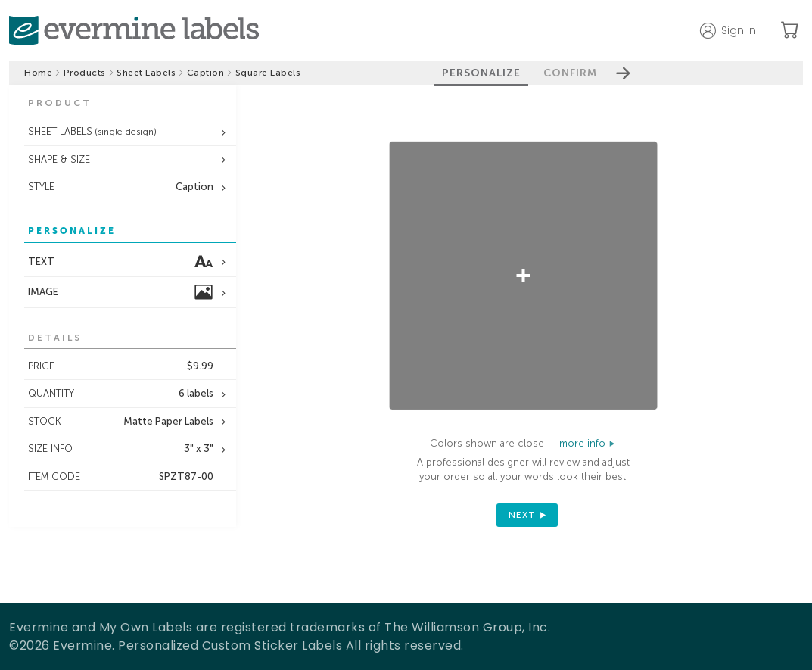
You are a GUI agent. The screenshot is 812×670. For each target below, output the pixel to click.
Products (85, 73)
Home (38, 73)
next (522, 515)
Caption (206, 73)
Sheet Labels (146, 73)
